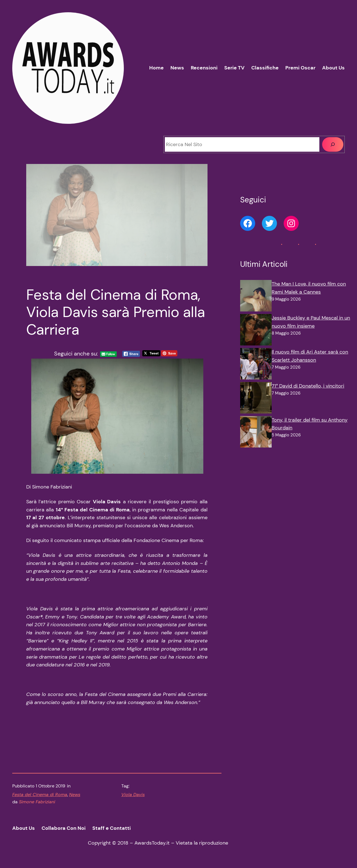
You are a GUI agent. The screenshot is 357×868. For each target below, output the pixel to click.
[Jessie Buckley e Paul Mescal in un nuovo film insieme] (256, 331)
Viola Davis (133, 795)
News (75, 795)
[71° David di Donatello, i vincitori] (256, 399)
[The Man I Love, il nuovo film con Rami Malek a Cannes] (256, 297)
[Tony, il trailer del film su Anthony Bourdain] (256, 433)
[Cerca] (333, 144)
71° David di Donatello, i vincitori (308, 386)
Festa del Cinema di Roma (40, 795)
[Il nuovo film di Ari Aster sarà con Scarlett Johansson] (256, 365)
